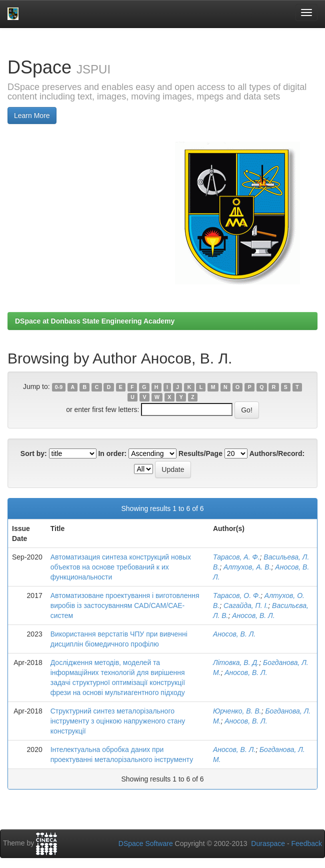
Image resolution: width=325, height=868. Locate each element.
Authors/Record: (277, 453)
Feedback (307, 843)
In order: (112, 453)
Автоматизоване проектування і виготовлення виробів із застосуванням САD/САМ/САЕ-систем (125, 605)
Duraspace (268, 843)
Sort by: (34, 453)
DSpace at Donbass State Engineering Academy (95, 321)
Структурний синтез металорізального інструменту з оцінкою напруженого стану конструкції (118, 721)
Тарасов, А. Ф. (236, 557)
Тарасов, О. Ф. (237, 595)
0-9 (59, 387)
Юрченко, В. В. (237, 711)
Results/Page (200, 453)
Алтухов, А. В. (247, 567)
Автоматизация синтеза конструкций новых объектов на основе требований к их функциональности (121, 567)
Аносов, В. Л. (253, 615)
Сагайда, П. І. (246, 605)
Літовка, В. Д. (236, 662)
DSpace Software (146, 843)
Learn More (32, 115)
